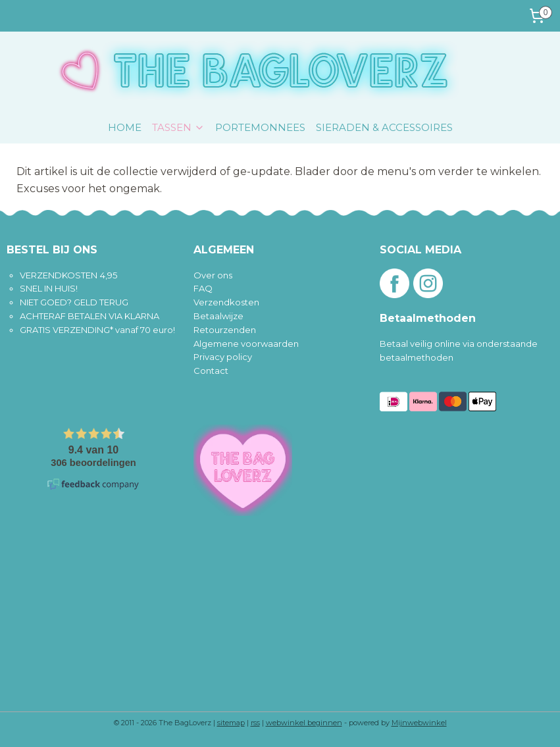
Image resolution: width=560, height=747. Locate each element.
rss (255, 723)
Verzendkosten (226, 302)
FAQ (203, 288)
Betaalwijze (218, 316)
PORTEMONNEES (260, 127)
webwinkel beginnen (304, 723)
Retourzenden (225, 330)
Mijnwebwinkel (419, 723)
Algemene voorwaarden (246, 344)
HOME (125, 127)
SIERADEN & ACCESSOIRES (384, 127)
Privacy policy (223, 357)
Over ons (213, 275)
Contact (211, 371)
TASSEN (178, 127)
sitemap (231, 723)
